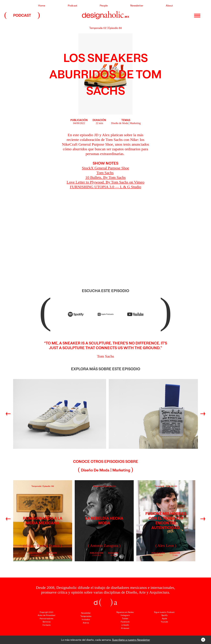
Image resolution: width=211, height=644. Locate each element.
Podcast (73, 6)
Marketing (135, 123)
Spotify (164, 615)
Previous (8, 414)
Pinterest (125, 628)
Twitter (125, 618)
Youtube (164, 622)
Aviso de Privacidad (47, 615)
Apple (164, 618)
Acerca (86, 623)
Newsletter (137, 6)
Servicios (47, 622)
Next (202, 414)
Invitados (86, 619)
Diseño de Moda (120, 123)
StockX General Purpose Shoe (105, 168)
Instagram (125, 615)
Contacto (47, 625)
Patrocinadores (47, 618)
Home (42, 6)
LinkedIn (125, 625)
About (169, 6)
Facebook (125, 622)
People (104, 6)
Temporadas (86, 616)
